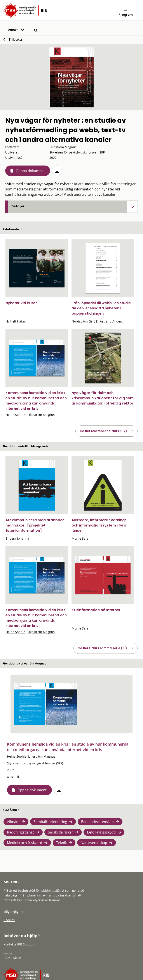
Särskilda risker (60, 832)
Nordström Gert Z (85, 321)
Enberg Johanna (17, 538)
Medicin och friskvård (25, 843)
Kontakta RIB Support (19, 944)
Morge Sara (80, 538)
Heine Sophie (15, 415)
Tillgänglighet (13, 912)
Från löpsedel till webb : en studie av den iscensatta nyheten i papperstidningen (101, 308)
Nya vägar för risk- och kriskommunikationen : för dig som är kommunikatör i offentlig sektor (103, 398)
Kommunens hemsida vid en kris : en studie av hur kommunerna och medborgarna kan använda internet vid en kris (36, 401)
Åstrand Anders (111, 321)
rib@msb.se (12, 958)
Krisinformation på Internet (96, 610)
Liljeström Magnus (41, 415)
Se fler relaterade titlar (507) (104, 431)
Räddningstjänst (20, 832)
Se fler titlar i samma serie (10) (103, 648)
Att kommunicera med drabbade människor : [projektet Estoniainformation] (35, 525)
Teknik (61, 843)
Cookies (9, 920)
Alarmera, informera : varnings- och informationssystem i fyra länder (100, 525)
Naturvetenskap (94, 843)
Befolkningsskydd (101, 832)
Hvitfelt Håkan (16, 321)
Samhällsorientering (50, 822)
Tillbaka (15, 39)
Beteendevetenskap (97, 822)
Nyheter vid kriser (21, 303)
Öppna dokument (30, 171)
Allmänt (13, 822)
